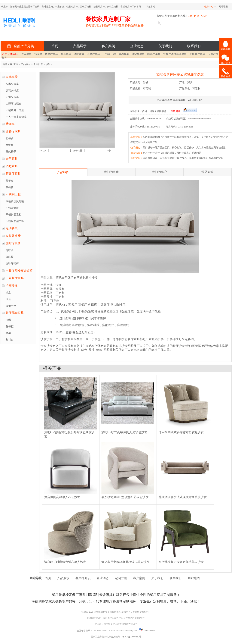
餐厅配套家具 (15, 313)
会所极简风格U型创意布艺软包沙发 (125, 497)
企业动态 (137, 46)
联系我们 (194, 46)
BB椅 (9, 320)
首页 (55, 46)
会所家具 (66, 54)
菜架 (8, 333)
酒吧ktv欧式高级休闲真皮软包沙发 (124, 432)
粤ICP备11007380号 (132, 637)
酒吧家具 (79, 54)
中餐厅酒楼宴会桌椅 (175, 54)
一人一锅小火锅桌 (16, 117)
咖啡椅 (10, 257)
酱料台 (10, 340)
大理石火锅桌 (14, 104)
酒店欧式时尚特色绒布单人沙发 (65, 562)
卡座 (8, 299)
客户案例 (108, 46)
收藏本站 (151, 7)
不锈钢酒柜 (12, 208)
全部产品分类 (23, 46)
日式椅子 (11, 152)
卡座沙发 (213, 54)
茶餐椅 (10, 187)
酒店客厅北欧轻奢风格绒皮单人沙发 (125, 562)
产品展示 (80, 46)
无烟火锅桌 (12, 97)
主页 (16, 64)
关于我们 (165, 46)
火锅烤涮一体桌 (15, 110)
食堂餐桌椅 (138, 54)
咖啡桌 (10, 250)
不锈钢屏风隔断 (15, 201)
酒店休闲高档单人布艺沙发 (62, 497)
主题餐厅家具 (197, 54)
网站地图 (223, 7)
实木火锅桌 (12, 84)
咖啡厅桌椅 (154, 54)
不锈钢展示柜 (14, 215)
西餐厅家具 (51, 54)
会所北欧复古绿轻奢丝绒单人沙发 (181, 562)
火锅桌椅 (26, 54)
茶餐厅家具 (93, 54)
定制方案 (121, 578)
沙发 (48, 64)
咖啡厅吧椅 (12, 264)
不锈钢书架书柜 (15, 221)
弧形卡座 (11, 306)
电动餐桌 (124, 54)
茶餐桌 (10, 181)
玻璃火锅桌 (12, 91)
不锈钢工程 (109, 54)
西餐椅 (10, 145)
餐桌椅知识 (83, 578)
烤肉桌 (38, 54)
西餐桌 (10, 138)
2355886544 (147, 631)
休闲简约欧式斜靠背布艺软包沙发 (181, 432)
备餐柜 (10, 327)
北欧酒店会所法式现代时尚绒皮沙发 (183, 497)
